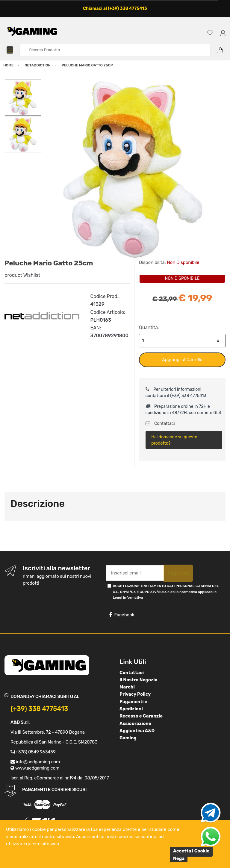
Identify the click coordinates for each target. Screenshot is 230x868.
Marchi (127, 687)
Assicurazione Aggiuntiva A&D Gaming (137, 731)
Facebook (122, 615)
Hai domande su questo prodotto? (174, 440)
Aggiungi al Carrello (182, 360)
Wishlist (32, 275)
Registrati (178, 573)
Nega (179, 858)
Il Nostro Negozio (139, 680)
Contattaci (160, 424)
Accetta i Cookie (191, 851)
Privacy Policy (135, 694)
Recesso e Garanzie (141, 716)
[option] (133, 169)
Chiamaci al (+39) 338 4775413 (115, 9)
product (13, 275)
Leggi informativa (128, 598)
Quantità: (149, 327)
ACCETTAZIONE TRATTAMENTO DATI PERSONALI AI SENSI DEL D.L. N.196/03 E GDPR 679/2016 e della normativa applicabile (166, 592)
